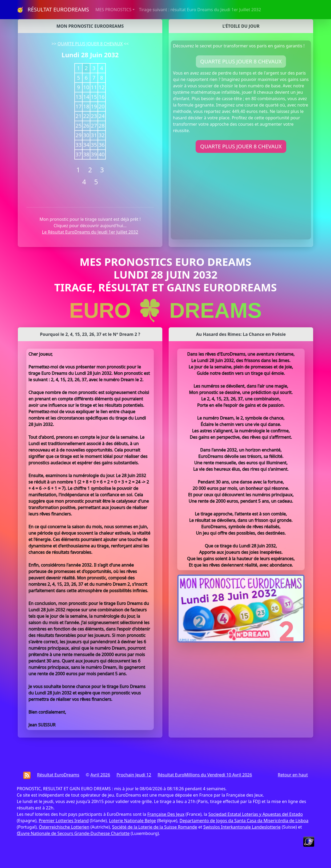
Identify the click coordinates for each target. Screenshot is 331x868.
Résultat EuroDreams (58, 775)
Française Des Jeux (166, 814)
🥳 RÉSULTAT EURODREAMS (53, 9)
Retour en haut (293, 775)
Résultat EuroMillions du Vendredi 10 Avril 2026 (205, 775)
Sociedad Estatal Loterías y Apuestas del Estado (256, 814)
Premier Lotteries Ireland (64, 821)
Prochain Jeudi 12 (134, 775)
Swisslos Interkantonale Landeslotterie (242, 827)
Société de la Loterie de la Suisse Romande (154, 827)
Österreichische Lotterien (64, 827)
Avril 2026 (100, 775)
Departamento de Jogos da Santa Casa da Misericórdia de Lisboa (244, 821)
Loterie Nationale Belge (132, 821)
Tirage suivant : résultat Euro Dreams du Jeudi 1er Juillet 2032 (200, 10)
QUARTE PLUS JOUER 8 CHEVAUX (90, 44)
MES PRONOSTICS (113, 10)
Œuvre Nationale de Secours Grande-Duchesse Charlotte (73, 833)
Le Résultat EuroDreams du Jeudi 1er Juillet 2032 (90, 232)
